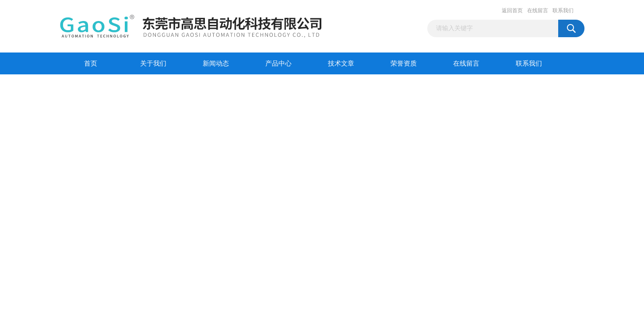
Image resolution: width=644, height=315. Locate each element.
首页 (91, 63)
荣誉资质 (404, 63)
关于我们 (153, 63)
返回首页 (512, 10)
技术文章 (341, 63)
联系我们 (563, 10)
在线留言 (538, 10)
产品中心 (278, 63)
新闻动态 (216, 63)
